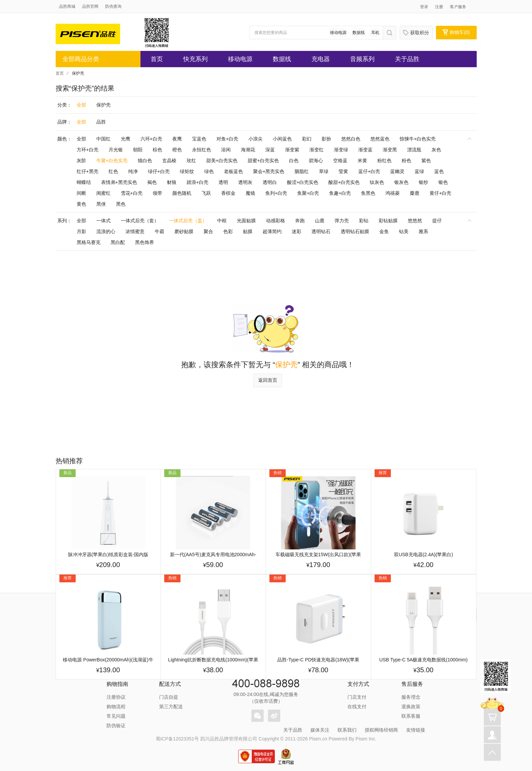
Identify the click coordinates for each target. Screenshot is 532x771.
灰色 (436, 150)
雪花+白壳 (132, 193)
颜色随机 (182, 193)
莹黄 (343, 171)
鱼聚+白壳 (308, 193)
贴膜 (248, 231)
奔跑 (300, 221)
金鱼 (384, 231)
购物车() (456, 32)
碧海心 (316, 161)
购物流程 (116, 707)
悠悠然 (415, 221)
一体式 (103, 221)
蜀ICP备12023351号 (177, 739)
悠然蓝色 (380, 139)
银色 (443, 182)
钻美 (404, 231)
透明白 (270, 182)
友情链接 (416, 730)
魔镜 (250, 193)
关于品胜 (407, 59)
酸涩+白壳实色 (303, 182)
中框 (222, 221)
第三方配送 (171, 707)
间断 (81, 193)
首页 (157, 59)
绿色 (209, 171)
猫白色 (145, 161)
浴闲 (226, 150)
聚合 (208, 231)
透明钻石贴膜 (355, 231)
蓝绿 (419, 171)
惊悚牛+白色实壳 (418, 139)
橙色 (177, 150)
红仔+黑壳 (88, 171)
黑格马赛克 (89, 242)
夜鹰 (177, 139)
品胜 (101, 122)
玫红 (191, 161)
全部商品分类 (81, 59)
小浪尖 (255, 139)
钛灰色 (377, 182)
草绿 (324, 171)
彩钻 (364, 221)
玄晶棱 (169, 161)
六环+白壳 (151, 139)
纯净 (133, 171)
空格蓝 (340, 161)
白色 (294, 161)
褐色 (152, 182)
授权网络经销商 (381, 730)
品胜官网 (90, 6)
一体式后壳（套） (140, 221)
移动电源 (338, 33)
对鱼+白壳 (227, 139)
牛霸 (159, 231)
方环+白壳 (88, 150)
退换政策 (411, 707)
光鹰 (126, 139)
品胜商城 (67, 6)
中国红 (103, 139)
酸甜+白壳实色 (344, 182)
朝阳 (138, 150)
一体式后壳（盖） (188, 221)
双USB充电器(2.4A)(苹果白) (423, 554)
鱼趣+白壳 (340, 193)
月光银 (116, 150)
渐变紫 (292, 150)
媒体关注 (320, 730)
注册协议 (116, 697)
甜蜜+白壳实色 (263, 161)
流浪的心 (106, 231)
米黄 (362, 161)
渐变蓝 (365, 150)
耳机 (375, 33)
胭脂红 (302, 171)
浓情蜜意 (135, 231)
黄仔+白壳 (440, 193)
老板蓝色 (233, 171)
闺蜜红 (103, 193)
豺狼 (172, 182)
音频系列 (362, 59)
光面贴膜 (246, 221)
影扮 (326, 139)
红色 (113, 171)
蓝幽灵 (397, 171)
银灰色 (401, 182)
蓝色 (439, 171)
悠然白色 (351, 139)
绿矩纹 (187, 171)
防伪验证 (116, 726)
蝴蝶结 (84, 182)
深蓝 (270, 150)
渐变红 (317, 150)
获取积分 (416, 33)
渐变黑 (390, 150)
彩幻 (307, 139)
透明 (223, 182)
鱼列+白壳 (276, 193)
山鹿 (320, 221)
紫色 (426, 161)
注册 (439, 7)
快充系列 (195, 59)
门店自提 (169, 697)
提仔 (437, 221)
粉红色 (384, 161)
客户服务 (458, 7)
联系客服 (411, 716)
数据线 (359, 33)
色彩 (228, 231)
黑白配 (118, 242)
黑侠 (101, 204)
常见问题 (116, 716)
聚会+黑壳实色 (269, 171)
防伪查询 (113, 6)
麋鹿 (415, 193)
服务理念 (411, 697)
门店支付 (357, 697)
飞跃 (206, 193)
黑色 (121, 204)
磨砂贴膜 (184, 231)
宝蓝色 (199, 139)
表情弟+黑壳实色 (119, 182)
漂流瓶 (414, 150)
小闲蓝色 (282, 139)
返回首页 (268, 380)
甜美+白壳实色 (222, 161)
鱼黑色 (368, 193)
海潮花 (248, 150)
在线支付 (357, 707)
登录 (424, 7)
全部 (81, 105)
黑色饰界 (145, 242)
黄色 (81, 204)
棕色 (157, 150)
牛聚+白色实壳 (112, 161)
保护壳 (103, 105)
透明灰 (245, 182)
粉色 (406, 161)
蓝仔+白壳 (369, 171)
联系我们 (347, 730)
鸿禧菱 (393, 193)
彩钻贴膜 (388, 221)
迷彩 (297, 231)
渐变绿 (341, 150)
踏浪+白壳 (197, 182)
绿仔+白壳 (159, 171)
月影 (81, 231)
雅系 (423, 231)
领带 (157, 193)
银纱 (423, 182)
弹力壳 (342, 221)
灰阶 (81, 161)
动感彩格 (275, 221)
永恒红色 (202, 150)
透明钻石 (321, 231)
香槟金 (228, 193)
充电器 (321, 59)
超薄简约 (272, 231)
